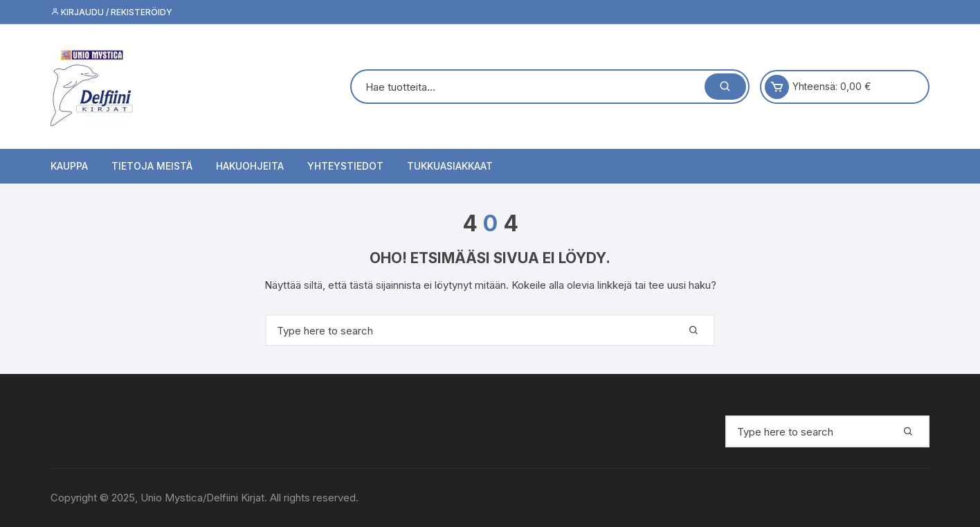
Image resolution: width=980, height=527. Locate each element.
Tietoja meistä (152, 166)
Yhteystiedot (345, 166)
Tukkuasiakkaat (450, 166)
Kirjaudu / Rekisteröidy (111, 12)
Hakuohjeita (250, 166)
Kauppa (69, 166)
